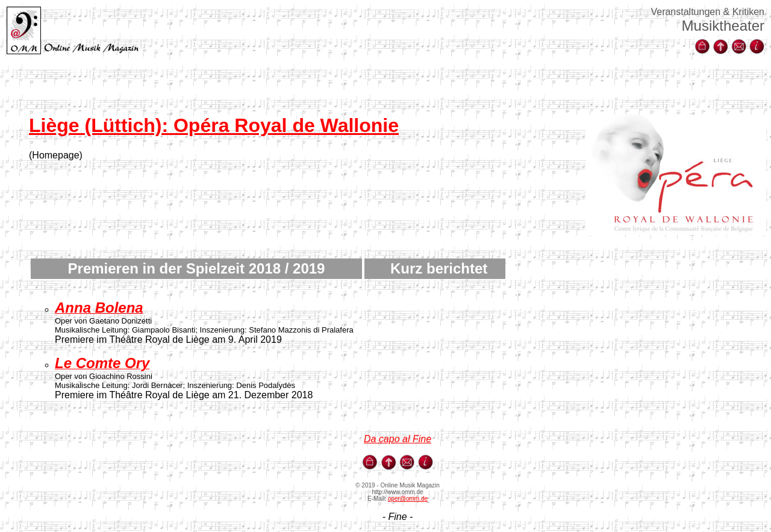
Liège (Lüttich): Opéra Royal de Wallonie (214, 125)
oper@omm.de (408, 499)
